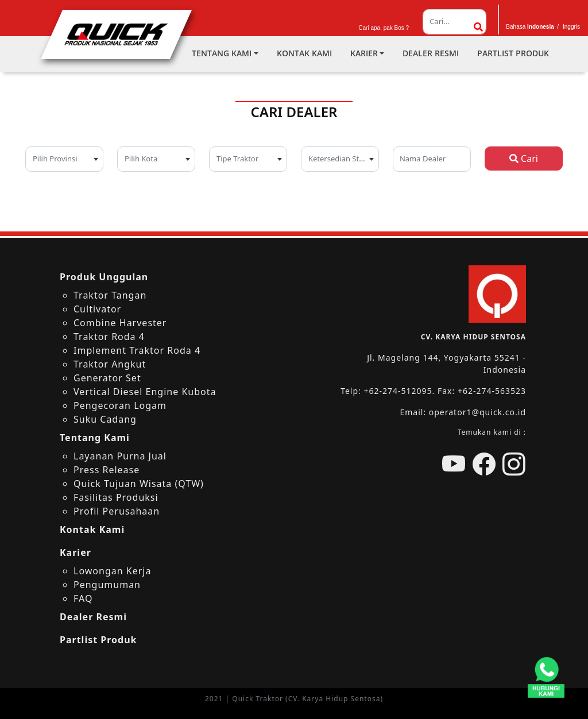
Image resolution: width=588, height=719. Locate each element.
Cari (524, 159)
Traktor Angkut (110, 364)
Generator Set (107, 378)
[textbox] (64, 158)
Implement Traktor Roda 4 (137, 350)
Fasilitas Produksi (116, 497)
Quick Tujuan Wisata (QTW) (139, 484)
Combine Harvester (120, 323)
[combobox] (64, 159)
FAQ (83, 598)
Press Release (107, 470)
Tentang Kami (222, 53)
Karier (364, 53)
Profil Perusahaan (117, 511)
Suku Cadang (105, 419)
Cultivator (97, 309)
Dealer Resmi (431, 53)
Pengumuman (107, 585)
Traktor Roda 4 (109, 337)
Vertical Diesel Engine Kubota (145, 392)
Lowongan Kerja (112, 571)
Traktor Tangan (110, 295)
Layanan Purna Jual (120, 456)
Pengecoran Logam (120, 405)
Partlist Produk (513, 53)
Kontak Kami (304, 53)
